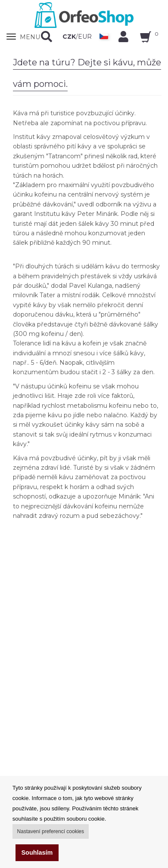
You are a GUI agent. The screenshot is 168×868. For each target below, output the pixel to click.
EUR (85, 37)
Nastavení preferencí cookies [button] (51, 831)
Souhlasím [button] (37, 853)
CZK (69, 37)
